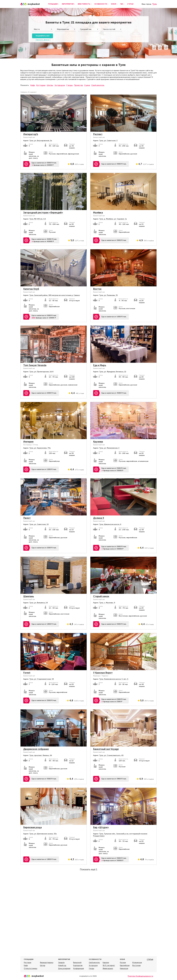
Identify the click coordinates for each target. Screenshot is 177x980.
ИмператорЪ (31, 134)
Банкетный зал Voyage (106, 749)
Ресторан (28, 963)
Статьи (130, 4)
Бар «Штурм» (101, 827)
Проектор (78, 85)
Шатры (50, 85)
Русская (123, 963)
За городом (60, 85)
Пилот (27, 518)
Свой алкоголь (98, 85)
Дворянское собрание (36, 749)
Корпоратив (78, 965)
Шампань (29, 596)
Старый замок (101, 596)
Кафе (33, 85)
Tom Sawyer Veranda (35, 365)
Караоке (106, 963)
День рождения (64, 968)
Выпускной (77, 963)
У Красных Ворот (103, 673)
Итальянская (137, 963)
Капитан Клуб (31, 289)
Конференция (79, 968)
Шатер (43, 965)
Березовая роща (32, 827)
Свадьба (61, 963)
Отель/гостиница (31, 968)
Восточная (136, 965)
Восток (97, 289)
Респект (98, 134)
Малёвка (98, 213)
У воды (70, 85)
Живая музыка (108, 968)
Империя (28, 442)
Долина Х (99, 518)
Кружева (98, 442)
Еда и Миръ (100, 365)
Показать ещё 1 (89, 869)
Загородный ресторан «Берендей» (43, 213)
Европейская (125, 965)
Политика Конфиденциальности (140, 976)
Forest (27, 673)
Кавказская (124, 968)
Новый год (62, 965)
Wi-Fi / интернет (109, 965)
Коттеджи (41, 85)
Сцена (87, 85)
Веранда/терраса (47, 963)
